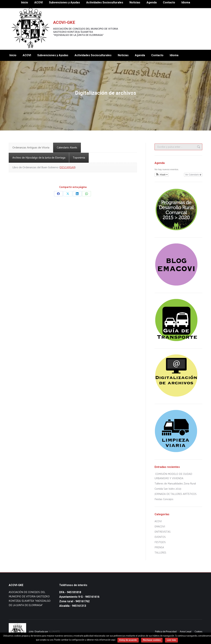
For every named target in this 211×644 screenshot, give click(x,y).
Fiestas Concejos (164, 499)
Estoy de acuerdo (128, 640)
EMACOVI (160, 527)
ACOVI (158, 521)
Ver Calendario (193, 175)
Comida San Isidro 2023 (168, 489)
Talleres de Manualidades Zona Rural (175, 484)
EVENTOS (160, 537)
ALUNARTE (54, 632)
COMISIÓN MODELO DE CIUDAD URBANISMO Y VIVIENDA (173, 476)
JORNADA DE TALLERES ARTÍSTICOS (176, 494)
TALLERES (160, 553)
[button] (162, 175)
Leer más (172, 640)
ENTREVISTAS (163, 532)
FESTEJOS (160, 542)
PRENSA (159, 548)
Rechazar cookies (152, 640)
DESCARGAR (67, 167)
